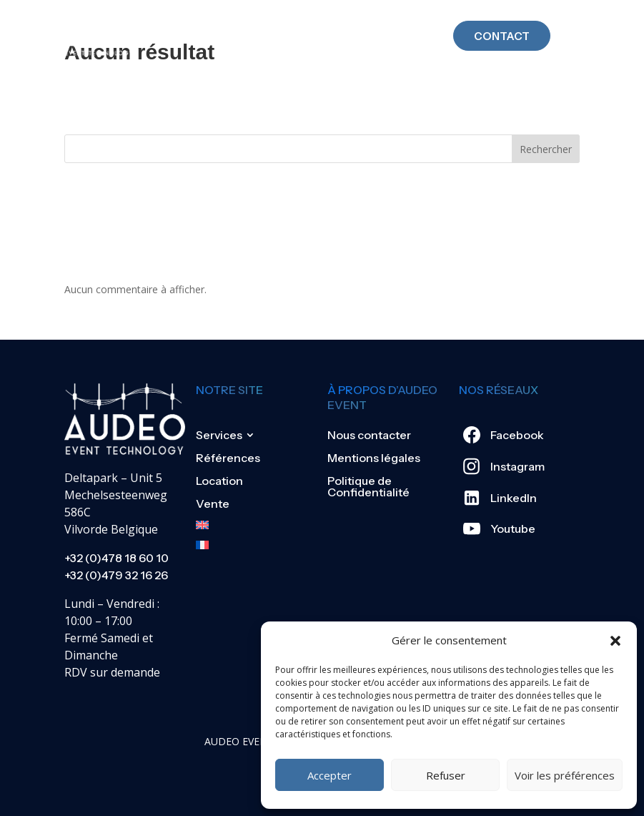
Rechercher (546, 149)
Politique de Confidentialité (368, 486)
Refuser (446, 775)
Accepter (330, 775)
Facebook (517, 435)
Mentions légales (374, 458)
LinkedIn (514, 498)
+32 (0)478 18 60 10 (117, 558)
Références (228, 458)
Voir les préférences (565, 775)
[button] (615, 641)
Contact (502, 24)
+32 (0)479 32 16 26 (116, 575)
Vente (213, 503)
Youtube (513, 529)
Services (219, 435)
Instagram (517, 466)
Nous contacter (369, 435)
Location (219, 481)
